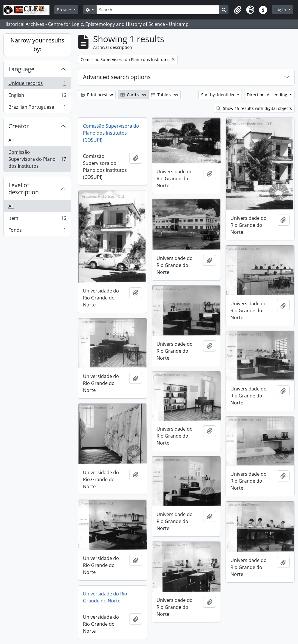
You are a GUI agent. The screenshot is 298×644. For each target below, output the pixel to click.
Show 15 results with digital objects (254, 108)
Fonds (37, 231)
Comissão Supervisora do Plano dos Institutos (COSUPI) (111, 133)
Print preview (97, 95)
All (11, 140)
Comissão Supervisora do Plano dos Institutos (37, 159)
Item (37, 219)
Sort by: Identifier (219, 95)
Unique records (37, 84)
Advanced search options (117, 77)
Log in (281, 10)
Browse (64, 10)
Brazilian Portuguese (37, 108)
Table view (165, 95)
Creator (19, 126)
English (37, 96)
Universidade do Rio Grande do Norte (105, 597)
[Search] (158, 10)
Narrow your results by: (37, 45)
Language (21, 69)
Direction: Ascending (268, 95)
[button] (237, 10)
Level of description (24, 189)
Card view (133, 95)
